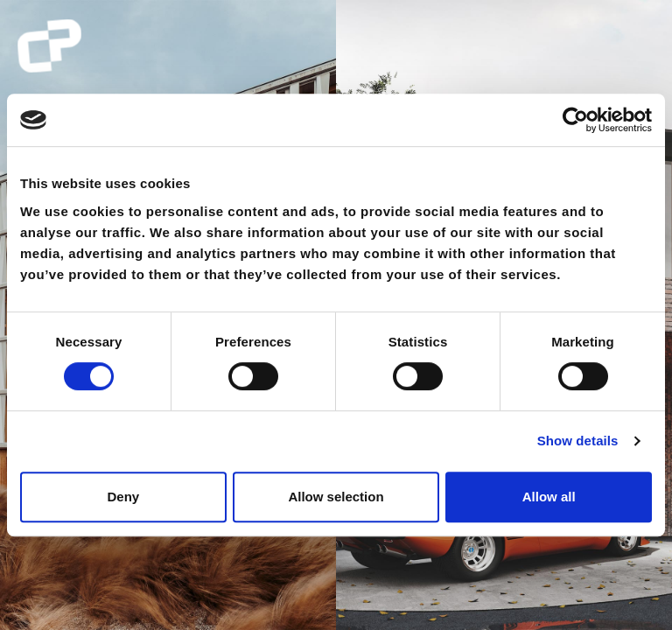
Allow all (549, 497)
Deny (123, 497)
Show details (578, 441)
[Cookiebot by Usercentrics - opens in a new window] (575, 120)
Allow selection (336, 497)
